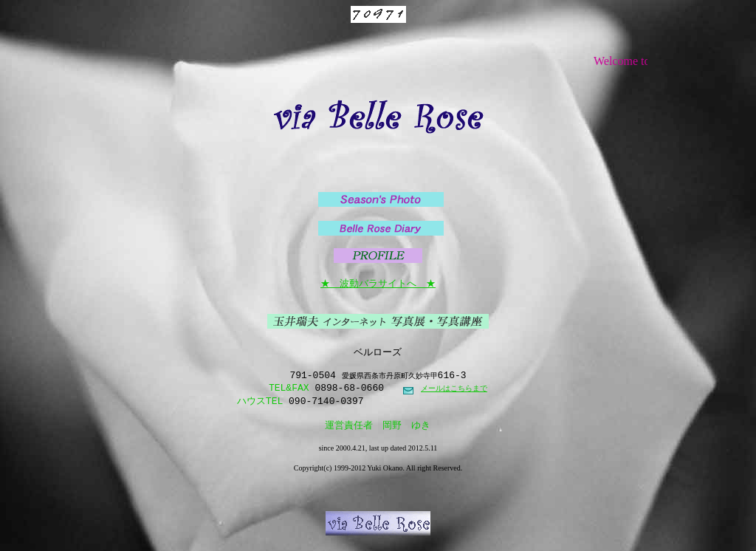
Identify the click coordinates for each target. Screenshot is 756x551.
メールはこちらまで (454, 394)
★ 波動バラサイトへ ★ (378, 283)
